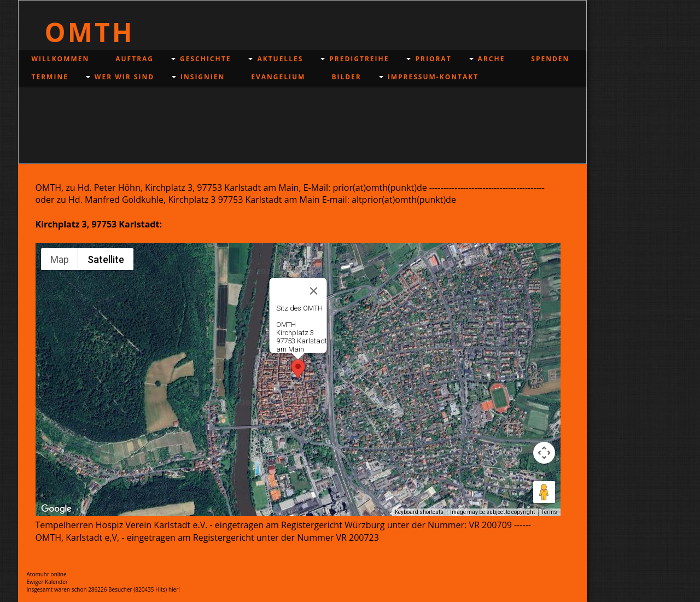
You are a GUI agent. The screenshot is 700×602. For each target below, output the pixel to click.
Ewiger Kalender (47, 582)
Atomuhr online (47, 574)
